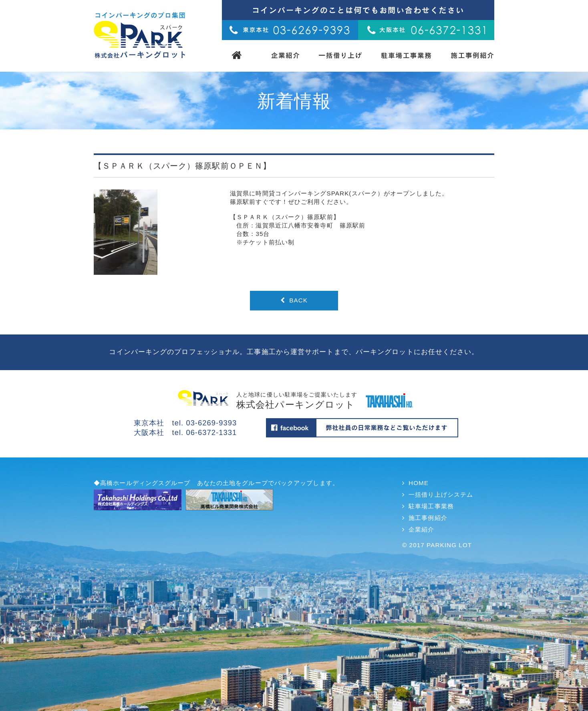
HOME (419, 483)
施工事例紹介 (428, 518)
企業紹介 (421, 529)
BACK (294, 300)
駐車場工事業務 (431, 506)
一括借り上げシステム (441, 494)
